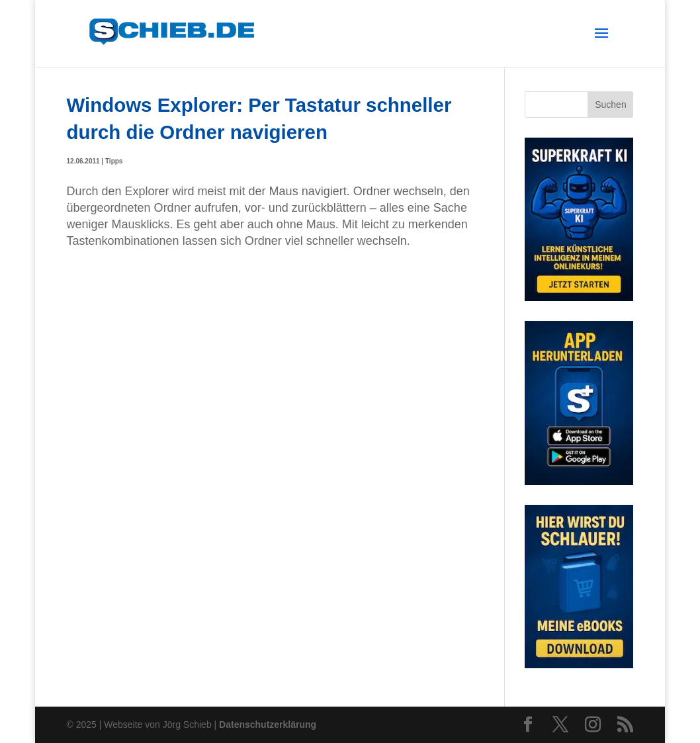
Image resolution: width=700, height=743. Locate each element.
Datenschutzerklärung (268, 724)
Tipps (114, 161)
